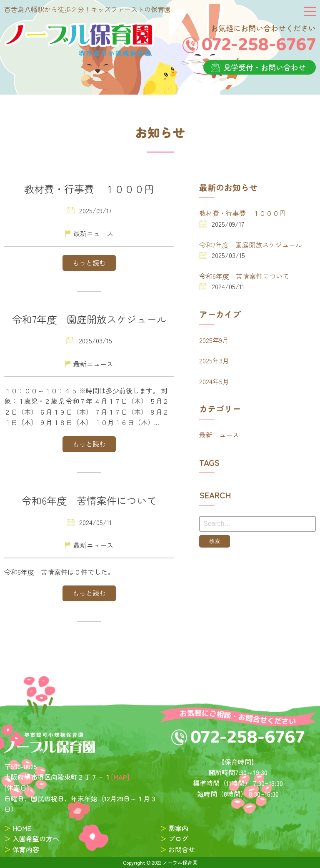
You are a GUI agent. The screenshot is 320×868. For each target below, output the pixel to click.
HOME (22, 828)
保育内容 (26, 849)
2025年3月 (214, 360)
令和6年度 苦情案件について (244, 276)
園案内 (178, 828)
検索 (215, 541)
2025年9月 (214, 340)
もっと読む (89, 263)
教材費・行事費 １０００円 (242, 213)
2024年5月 (214, 381)
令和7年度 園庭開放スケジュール (251, 245)
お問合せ (182, 849)
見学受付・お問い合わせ (265, 67)
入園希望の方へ (36, 838)
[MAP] (120, 777)
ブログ (178, 838)
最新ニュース (219, 435)
